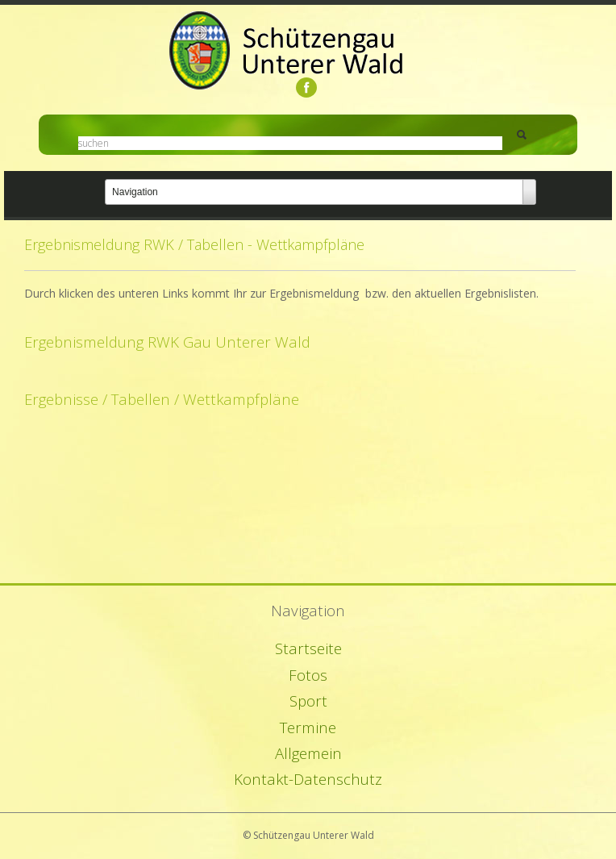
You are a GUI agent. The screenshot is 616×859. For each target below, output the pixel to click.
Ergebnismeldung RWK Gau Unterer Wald (167, 342)
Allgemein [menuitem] (308, 753)
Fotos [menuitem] (308, 675)
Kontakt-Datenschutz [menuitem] (308, 779)
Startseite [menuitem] (308, 648)
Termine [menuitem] (308, 727)
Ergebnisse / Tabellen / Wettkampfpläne (162, 399)
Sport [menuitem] (308, 701)
